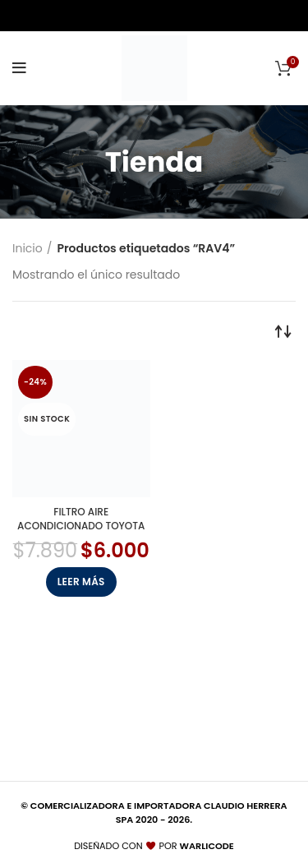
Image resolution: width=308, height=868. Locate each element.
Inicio (28, 248)
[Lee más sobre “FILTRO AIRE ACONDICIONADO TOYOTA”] (81, 582)
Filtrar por (56, 330)
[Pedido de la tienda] (283, 330)
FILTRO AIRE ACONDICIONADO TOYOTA (81, 519)
